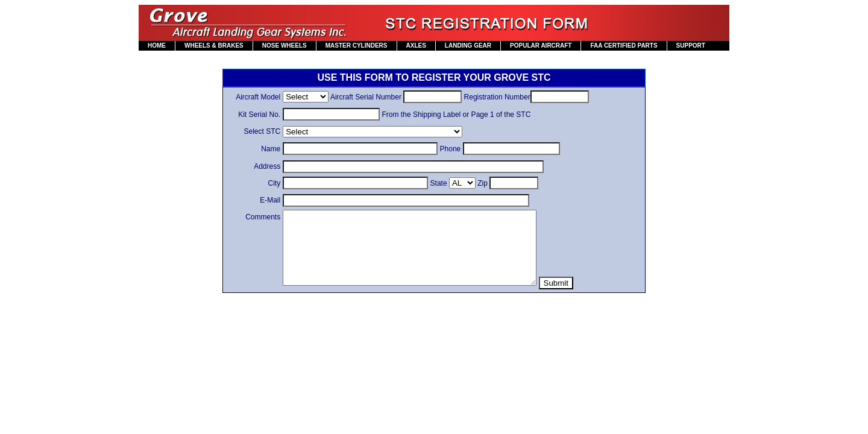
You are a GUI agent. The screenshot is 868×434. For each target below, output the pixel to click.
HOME (157, 46)
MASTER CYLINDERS (357, 46)
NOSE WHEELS (285, 46)
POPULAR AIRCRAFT (541, 46)
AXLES (416, 46)
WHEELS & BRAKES (214, 46)
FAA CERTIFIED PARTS (624, 46)
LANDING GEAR (468, 46)
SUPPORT (691, 46)
